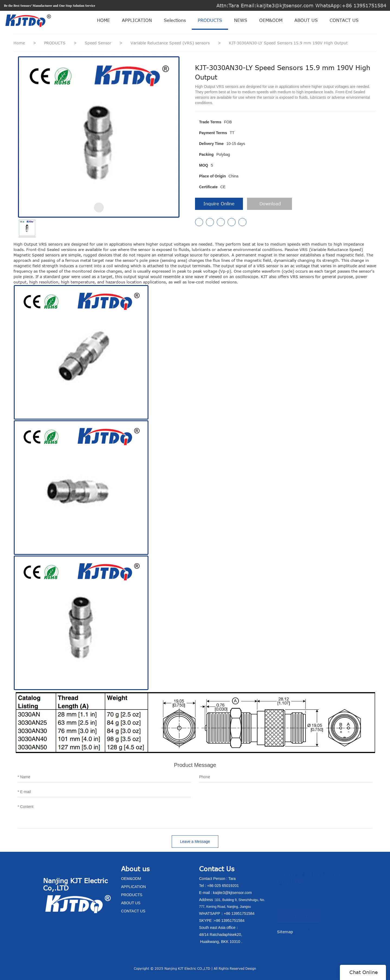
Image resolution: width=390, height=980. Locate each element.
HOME (103, 20)
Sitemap (285, 932)
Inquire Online (219, 204)
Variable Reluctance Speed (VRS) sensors (171, 43)
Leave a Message (195, 842)
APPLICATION (137, 20)
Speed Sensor (99, 43)
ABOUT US (306, 20)
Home (19, 43)
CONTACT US (344, 20)
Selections (175, 20)
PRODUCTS (210, 20)
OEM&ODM (271, 20)
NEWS (241, 20)
